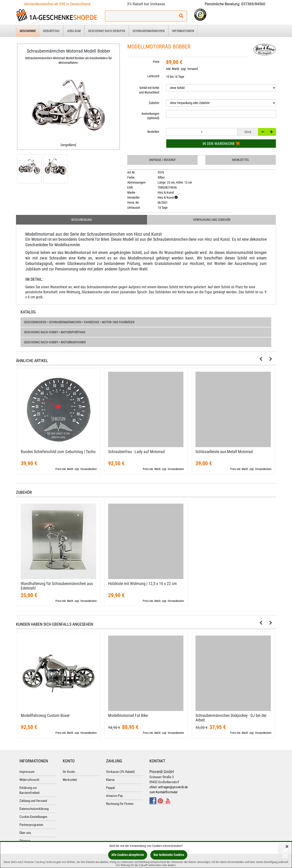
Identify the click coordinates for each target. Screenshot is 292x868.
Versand (193, 69)
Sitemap (25, 841)
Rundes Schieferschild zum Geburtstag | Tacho (58, 452)
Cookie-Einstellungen (33, 817)
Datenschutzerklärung (34, 809)
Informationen (183, 31)
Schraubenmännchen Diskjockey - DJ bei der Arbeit (231, 718)
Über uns (25, 833)
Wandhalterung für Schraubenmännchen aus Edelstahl (57, 586)
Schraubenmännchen (149, 31)
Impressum (27, 772)
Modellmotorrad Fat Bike (128, 715)
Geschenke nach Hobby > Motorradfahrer (55, 342)
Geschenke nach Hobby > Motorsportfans (55, 332)
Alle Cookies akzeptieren (128, 855)
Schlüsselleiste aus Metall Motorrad (224, 452)
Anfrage (162, 160)
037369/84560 (253, 4)
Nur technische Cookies (169, 855)
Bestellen (153, 132)
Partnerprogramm (31, 825)
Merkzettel (241, 160)
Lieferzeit (153, 76)
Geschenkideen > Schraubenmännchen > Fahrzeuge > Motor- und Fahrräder (79, 322)
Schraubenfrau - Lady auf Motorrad (136, 452)
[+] (271, 132)
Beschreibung (82, 220)
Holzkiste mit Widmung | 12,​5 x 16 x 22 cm (142, 584)
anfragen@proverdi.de (173, 787)
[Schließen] (287, 847)
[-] (263, 132)
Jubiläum (74, 31)
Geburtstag (51, 31)
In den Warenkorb (221, 144)
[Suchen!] (181, 16)
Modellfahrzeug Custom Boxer (45, 715)
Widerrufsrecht (29, 780)
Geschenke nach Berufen (107, 31)
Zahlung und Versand (33, 801)
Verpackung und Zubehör (212, 220)
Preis (156, 62)
